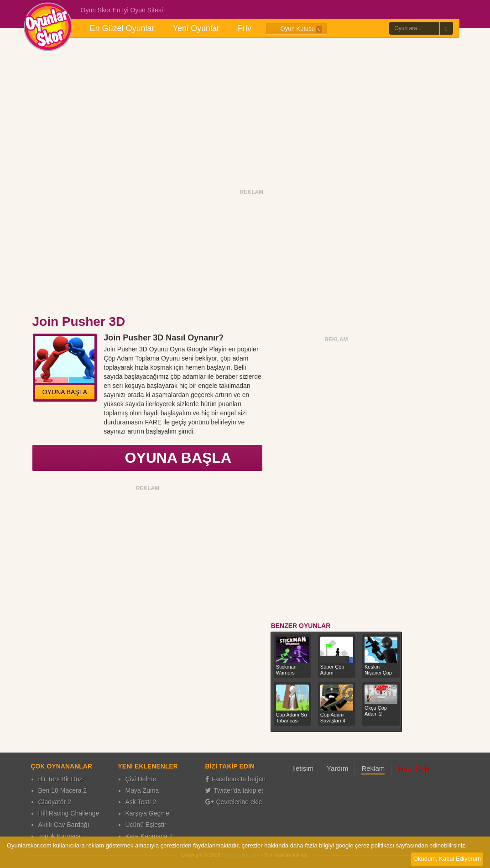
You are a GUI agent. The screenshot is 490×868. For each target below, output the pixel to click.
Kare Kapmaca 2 (149, 836)
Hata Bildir (414, 768)
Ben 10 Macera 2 (63, 790)
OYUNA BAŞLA (65, 392)
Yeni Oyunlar (196, 28)
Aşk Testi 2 (141, 802)
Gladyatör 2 (55, 802)
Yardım (337, 768)
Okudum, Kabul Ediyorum (447, 859)
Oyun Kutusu (296, 29)
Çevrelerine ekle (234, 802)
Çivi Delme (141, 779)
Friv (245, 28)
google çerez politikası (365, 845)
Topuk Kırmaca (60, 836)
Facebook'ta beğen (236, 779)
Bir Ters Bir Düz (60, 779)
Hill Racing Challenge (69, 813)
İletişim (303, 768)
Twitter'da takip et (235, 790)
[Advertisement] (245, 113)
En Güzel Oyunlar (122, 28)
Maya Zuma (142, 790)
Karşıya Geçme (147, 813)
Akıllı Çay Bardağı (64, 825)
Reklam (373, 768)
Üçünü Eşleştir (146, 825)
